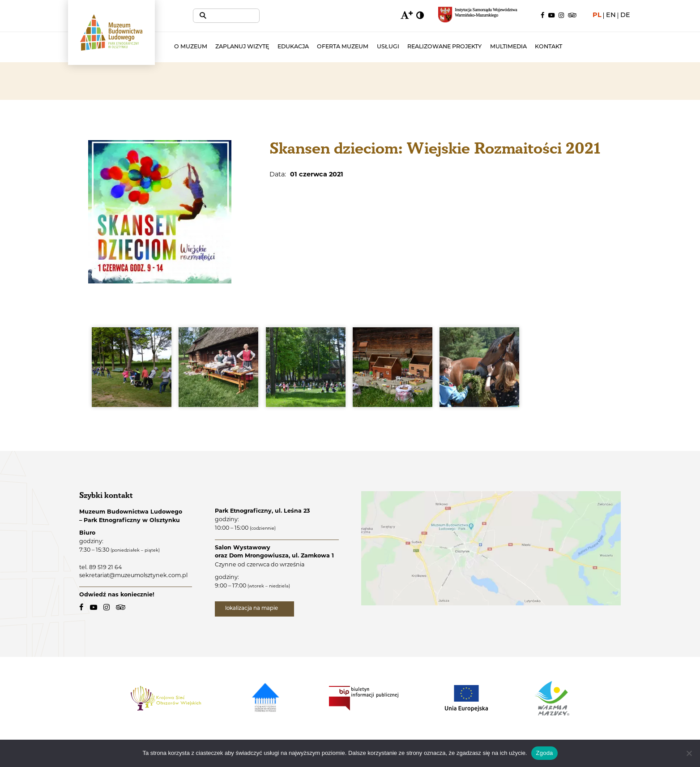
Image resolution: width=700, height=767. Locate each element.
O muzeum (217, 47)
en (611, 16)
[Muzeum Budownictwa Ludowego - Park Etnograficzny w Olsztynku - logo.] (124, 42)
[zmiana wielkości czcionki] (405, 16)
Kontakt (575, 47)
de (625, 16)
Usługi (414, 47)
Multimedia (534, 47)
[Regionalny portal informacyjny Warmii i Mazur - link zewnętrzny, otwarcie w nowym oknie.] (482, 15)
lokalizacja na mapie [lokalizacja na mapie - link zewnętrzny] (254, 609)
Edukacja (319, 47)
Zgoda (544, 753)
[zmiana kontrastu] (420, 16)
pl (597, 16)
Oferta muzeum (369, 47)
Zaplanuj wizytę (269, 47)
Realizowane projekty (471, 47)
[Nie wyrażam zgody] (689, 753)
